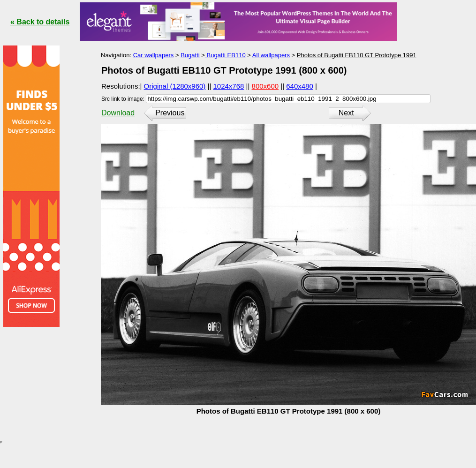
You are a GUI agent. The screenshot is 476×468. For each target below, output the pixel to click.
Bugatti (190, 55)
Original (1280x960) (175, 86)
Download (118, 113)
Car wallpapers (154, 55)
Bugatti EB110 (225, 55)
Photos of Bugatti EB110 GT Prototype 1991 (357, 55)
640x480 (300, 86)
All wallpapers (271, 55)
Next (346, 113)
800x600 (265, 86)
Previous (170, 113)
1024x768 (229, 86)
